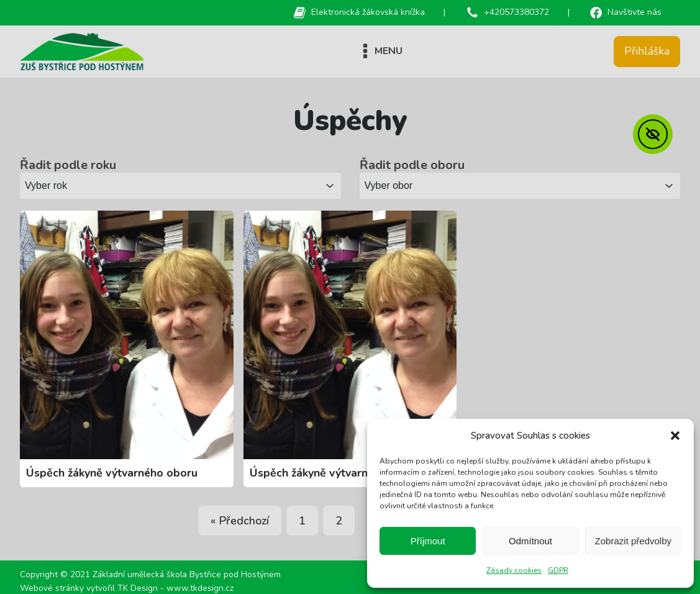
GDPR (558, 570)
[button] (675, 436)
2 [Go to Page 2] (339, 521)
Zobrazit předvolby (633, 541)
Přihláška (647, 51)
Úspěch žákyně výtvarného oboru (112, 473)
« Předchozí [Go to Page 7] (240, 521)
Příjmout (428, 541)
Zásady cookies (514, 570)
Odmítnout (530, 541)
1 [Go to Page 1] (302, 521)
